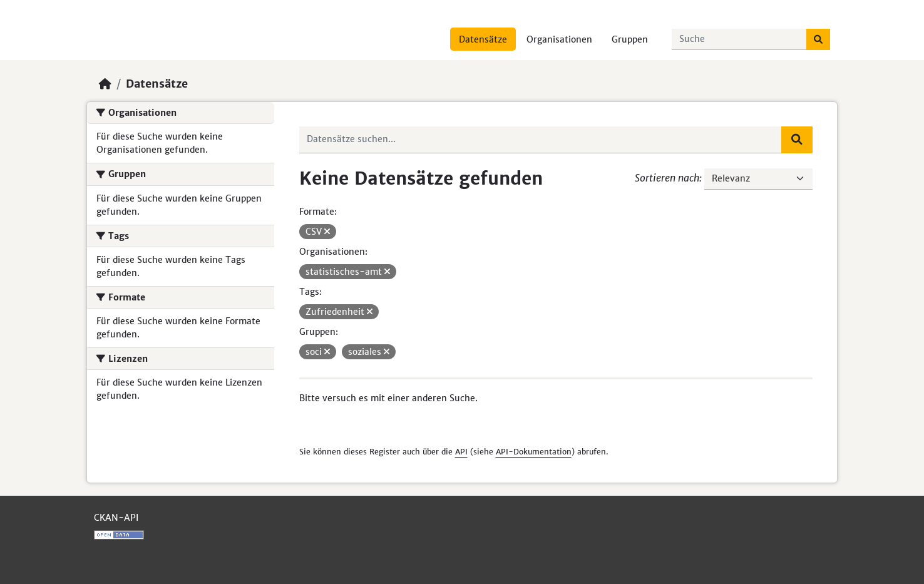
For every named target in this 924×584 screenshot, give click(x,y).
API (461, 452)
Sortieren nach (667, 178)
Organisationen (559, 39)
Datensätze (483, 39)
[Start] (105, 84)
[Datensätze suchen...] (739, 39)
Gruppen (630, 39)
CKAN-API (116, 518)
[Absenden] (818, 39)
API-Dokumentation (534, 452)
